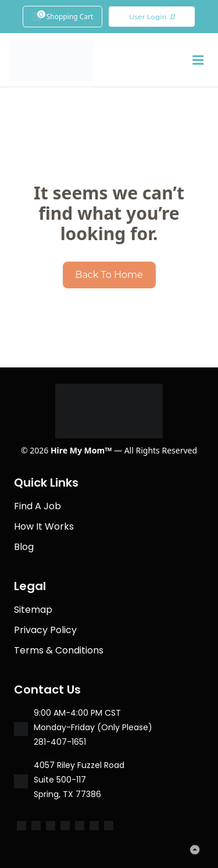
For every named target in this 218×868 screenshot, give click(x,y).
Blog (24, 547)
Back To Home (109, 275)
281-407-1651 (60, 742)
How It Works (44, 526)
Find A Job (37, 506)
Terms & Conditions (59, 650)
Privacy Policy (45, 630)
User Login (152, 17)
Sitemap (33, 610)
